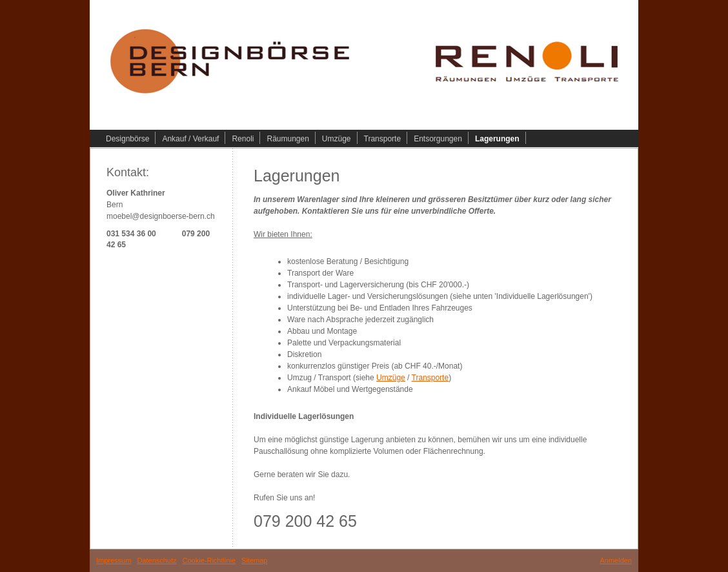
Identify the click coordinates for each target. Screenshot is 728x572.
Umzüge (391, 378)
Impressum (114, 560)
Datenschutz (157, 560)
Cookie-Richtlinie (209, 560)
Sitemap (254, 560)
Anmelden (616, 560)
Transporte (430, 378)
